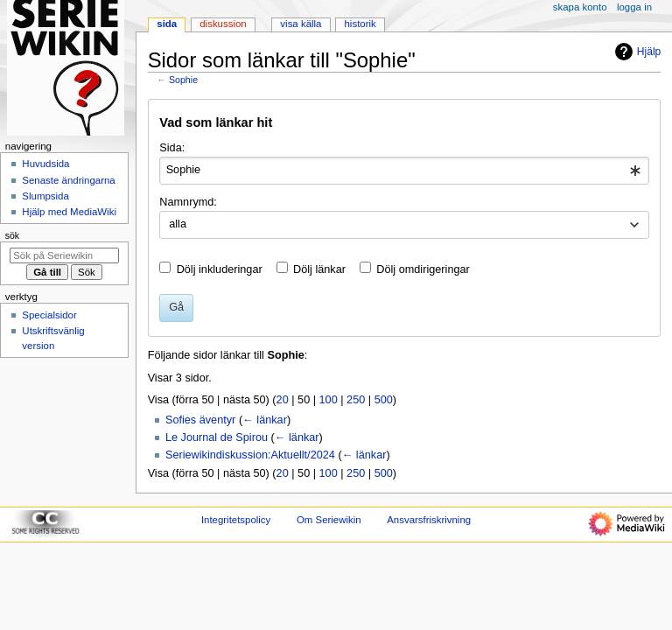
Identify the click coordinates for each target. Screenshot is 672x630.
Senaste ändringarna (68, 180)
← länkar (265, 420)
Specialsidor (49, 315)
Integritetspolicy (236, 520)
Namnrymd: (188, 202)
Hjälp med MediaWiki (69, 212)
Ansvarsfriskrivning (429, 520)
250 (356, 400)
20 (283, 400)
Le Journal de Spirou (217, 437)
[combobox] (404, 171)
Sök (12, 235)
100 (329, 400)
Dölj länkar (319, 269)
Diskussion (223, 24)
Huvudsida (45, 164)
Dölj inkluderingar (220, 269)
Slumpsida (45, 196)
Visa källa (301, 24)
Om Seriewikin (329, 520)
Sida (167, 24)
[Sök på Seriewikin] (64, 255)
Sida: (172, 148)
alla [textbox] (178, 224)
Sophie (183, 80)
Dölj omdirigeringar (423, 269)
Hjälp (636, 52)
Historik (360, 24)
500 (384, 400)
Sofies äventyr (200, 420)
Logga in (634, 7)
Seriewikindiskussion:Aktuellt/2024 (250, 455)
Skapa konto (580, 7)
